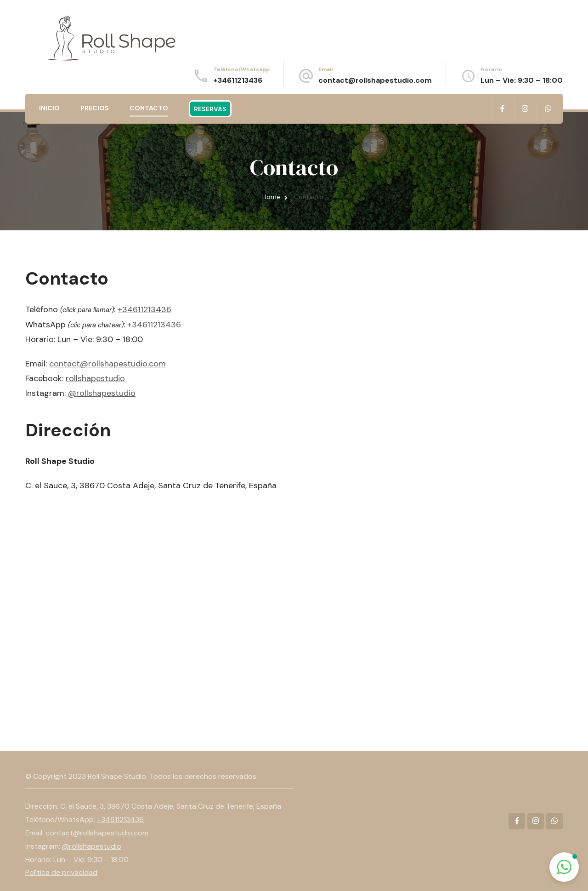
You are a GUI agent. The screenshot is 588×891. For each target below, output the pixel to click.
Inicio (49, 108)
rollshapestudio (95, 378)
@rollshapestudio (102, 393)
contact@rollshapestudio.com (375, 80)
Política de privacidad (61, 872)
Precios (95, 108)
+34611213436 (238, 80)
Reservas (210, 109)
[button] (564, 867)
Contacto (149, 108)
